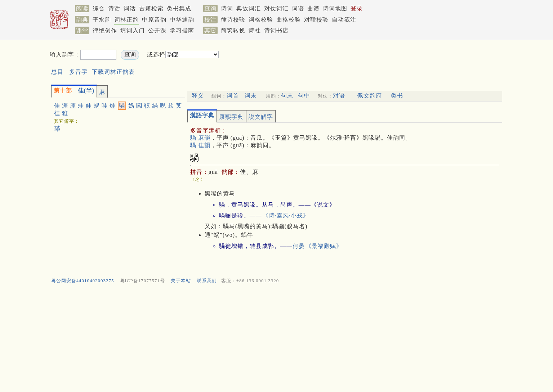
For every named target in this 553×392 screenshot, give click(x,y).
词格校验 (261, 20)
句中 (304, 96)
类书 (397, 96)
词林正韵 (126, 20)
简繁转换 (233, 30)
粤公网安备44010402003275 (83, 281)
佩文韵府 (370, 96)
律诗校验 (233, 20)
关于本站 (181, 281)
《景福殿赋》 (324, 246)
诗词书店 (276, 30)
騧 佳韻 (200, 145)
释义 (198, 96)
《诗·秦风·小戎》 (286, 215)
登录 (357, 8)
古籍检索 (151, 8)
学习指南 (182, 30)
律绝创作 (105, 30)
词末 (251, 96)
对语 (339, 96)
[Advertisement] (344, 61)
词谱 (298, 8)
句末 (287, 96)
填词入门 (133, 30)
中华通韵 (182, 20)
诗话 (114, 8)
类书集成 (179, 8)
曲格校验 (289, 20)
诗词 (227, 8)
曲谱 (313, 8)
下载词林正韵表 (113, 72)
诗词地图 (335, 8)
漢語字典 (202, 115)
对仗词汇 (276, 8)
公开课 (157, 30)
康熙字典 (231, 117)
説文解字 (261, 117)
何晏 (299, 246)
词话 (130, 8)
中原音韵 (154, 20)
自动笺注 (344, 20)
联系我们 (207, 281)
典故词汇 (249, 8)
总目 (57, 72)
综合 (99, 8)
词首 (233, 96)
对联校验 (316, 20)
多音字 (78, 72)
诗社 (255, 30)
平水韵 (102, 20)
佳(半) (74, 91)
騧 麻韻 (200, 138)
